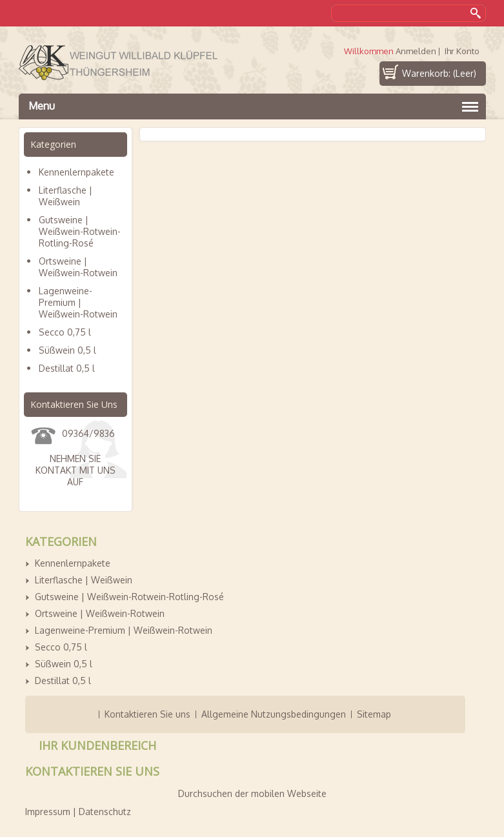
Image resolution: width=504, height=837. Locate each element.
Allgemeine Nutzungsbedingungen (274, 714)
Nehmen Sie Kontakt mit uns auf (76, 470)
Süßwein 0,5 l (67, 350)
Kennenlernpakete (76, 172)
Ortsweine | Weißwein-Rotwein (78, 267)
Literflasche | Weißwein (66, 196)
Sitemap (374, 714)
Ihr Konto (462, 51)
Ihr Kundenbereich (97, 745)
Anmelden (416, 51)
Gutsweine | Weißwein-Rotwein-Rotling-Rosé (80, 231)
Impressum (48, 812)
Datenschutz (105, 812)
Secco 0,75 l (65, 332)
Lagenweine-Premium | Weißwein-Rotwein (78, 302)
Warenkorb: (439, 73)
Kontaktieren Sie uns (147, 714)
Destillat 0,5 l (67, 368)
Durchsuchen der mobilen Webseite (252, 793)
